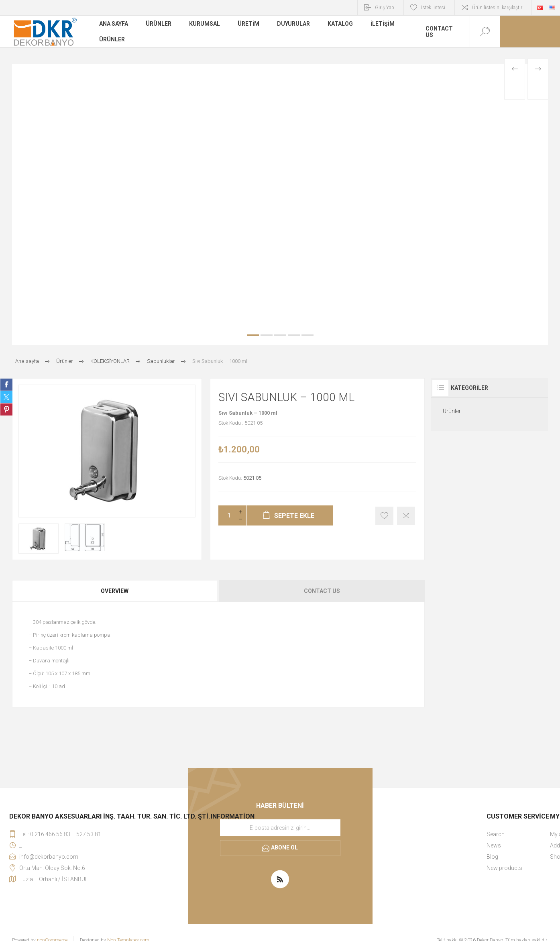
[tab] (115, 591)
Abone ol (284, 847)
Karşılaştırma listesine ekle (406, 516)
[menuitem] (518, 834)
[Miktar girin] (226, 515)
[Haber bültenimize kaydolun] (280, 827)
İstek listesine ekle (384, 516)
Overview (115, 591)
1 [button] (253, 335)
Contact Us (322, 591)
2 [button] (267, 335)
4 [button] (294, 335)
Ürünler (452, 411)
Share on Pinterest (6, 409)
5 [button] (307, 335)
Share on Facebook (6, 385)
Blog (492, 857)
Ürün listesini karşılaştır (497, 8)
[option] (280, 204)
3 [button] (280, 335)
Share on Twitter (6, 397)
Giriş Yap (385, 8)
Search (496, 834)
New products (504, 868)
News (494, 845)
